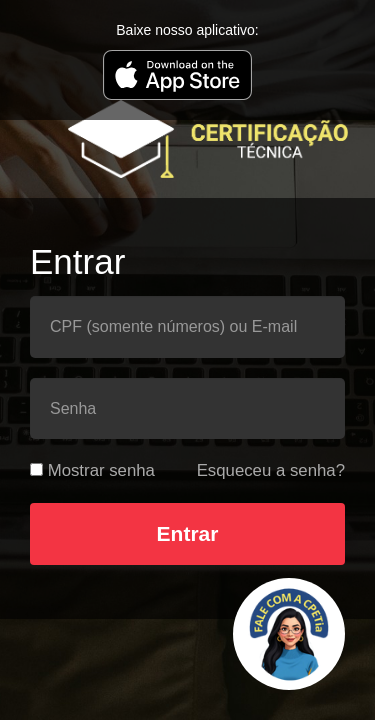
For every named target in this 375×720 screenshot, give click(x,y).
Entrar (188, 533)
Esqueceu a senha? (271, 470)
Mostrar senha (101, 470)
